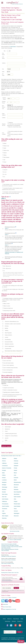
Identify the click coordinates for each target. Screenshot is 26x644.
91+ (4, 177)
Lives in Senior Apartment (9, 365)
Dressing (7, 326)
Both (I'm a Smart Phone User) (15, 127)
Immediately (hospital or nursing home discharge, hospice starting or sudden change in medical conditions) (13, 300)
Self (4, 160)
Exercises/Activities (9, 342)
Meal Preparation (8, 333)
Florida (15, 470)
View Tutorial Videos (7, 609)
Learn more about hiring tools (7, 582)
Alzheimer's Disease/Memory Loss (12, 322)
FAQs (22, 620)
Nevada (4, 494)
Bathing (6, 328)
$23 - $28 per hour (7, 268)
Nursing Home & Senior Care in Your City (11, 457)
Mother (5, 143)
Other (6, 442)
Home (4, 620)
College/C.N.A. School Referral (11, 437)
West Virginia (5, 517)
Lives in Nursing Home (8, 370)
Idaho (3, 474)
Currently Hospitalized (8, 372)
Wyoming (4, 520)
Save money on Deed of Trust (8, 565)
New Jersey (5, 496)
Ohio (15, 501)
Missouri (16, 489)
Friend (5, 162)
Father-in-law (6, 150)
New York (4, 498)
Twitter (10, 599)
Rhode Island (17, 505)
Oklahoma (4, 503)
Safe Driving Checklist (6, 550)
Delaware (16, 467)
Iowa (15, 477)
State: (3, 72)
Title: (5, 51)
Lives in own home (7, 361)
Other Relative (6, 157)
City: (3, 69)
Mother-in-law (6, 146)
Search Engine (8, 428)
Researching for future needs (9, 311)
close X (3, 198)
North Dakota (5, 501)
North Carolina (17, 498)
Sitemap (14, 623)
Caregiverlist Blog (6, 567)
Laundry (6, 337)
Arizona (4, 462)
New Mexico (17, 496)
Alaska (15, 460)
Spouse (5, 153)
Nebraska (16, 491)
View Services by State (15, 533)
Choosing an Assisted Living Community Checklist (12, 548)
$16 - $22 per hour (7, 266)
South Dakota (17, 508)
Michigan (4, 486)
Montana (4, 491)
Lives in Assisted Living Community (10, 368)
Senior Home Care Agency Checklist (9, 546)
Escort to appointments (9, 346)
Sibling (5, 155)
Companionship (8, 349)
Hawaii (15, 472)
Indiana (4, 477)
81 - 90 (5, 174)
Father (5, 148)
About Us (9, 620)
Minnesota (16, 486)
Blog (22, 570)
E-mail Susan (13, 47)
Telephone (11, 123)
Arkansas (16, 462)
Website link (7, 431)
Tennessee (5, 510)
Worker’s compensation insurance (10, 390)
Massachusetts (17, 484)
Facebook (14, 599)
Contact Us (20, 623)
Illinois (15, 474)
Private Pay (6, 385)
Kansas (4, 479)
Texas (15, 510)
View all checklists (5, 552)
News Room (16, 620)
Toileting (6, 331)
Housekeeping (8, 340)
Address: (4, 63)
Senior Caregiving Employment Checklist (10, 551)
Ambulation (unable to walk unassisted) (13, 324)
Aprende (7, 440)
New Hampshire (18, 494)
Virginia (4, 515)
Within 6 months (7, 306)
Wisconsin (16, 517)
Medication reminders (9, 344)
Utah (3, 513)
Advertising (8, 623)
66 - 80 (5, 172)
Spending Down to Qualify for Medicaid (11, 392)
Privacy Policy (17, 641)
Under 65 (5, 170)
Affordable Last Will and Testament (9, 558)
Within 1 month (7, 304)
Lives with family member (9, 363)
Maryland (4, 484)
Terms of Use (10, 641)
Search (19, 634)
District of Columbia (7, 470)
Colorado (16, 465)
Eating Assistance (8, 335)
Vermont (16, 513)
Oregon (16, 503)
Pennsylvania (5, 505)
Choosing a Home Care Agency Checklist (10, 547)
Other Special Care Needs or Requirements (14, 351)
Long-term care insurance (9, 388)
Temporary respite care (8, 308)
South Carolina (5, 508)
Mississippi (5, 489)
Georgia (4, 472)
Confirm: (4, 118)
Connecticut (5, 467)
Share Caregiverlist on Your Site (9, 611)
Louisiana (4, 482)
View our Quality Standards (16, 541)
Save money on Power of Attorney (8, 562)
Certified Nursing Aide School (11, 435)
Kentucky (16, 479)
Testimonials (5, 606)
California (4, 465)
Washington (17, 515)
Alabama (4, 460)
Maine (15, 482)
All (4, 271)
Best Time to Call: (4, 107)
